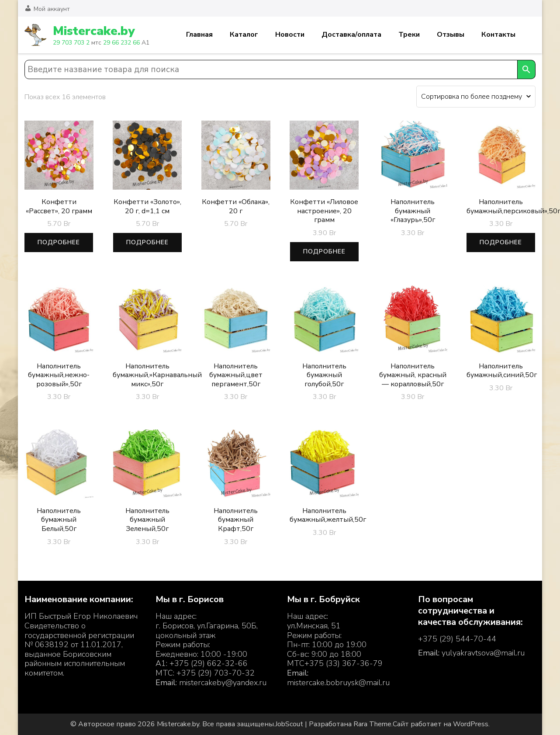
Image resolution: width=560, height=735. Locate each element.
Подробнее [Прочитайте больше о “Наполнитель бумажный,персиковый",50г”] (501, 242)
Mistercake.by (94, 31)
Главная (199, 35)
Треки (409, 35)
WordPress (471, 724)
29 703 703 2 (71, 43)
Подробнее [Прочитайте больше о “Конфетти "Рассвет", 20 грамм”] (59, 242)
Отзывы (451, 35)
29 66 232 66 (121, 43)
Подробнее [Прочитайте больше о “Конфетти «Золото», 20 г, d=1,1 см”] (147, 242)
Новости (290, 35)
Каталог (244, 35)
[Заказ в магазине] (476, 97)
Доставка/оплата (351, 35)
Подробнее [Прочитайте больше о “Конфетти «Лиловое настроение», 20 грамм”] (324, 251)
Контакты (498, 35)
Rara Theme (372, 724)
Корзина (530, 35)
